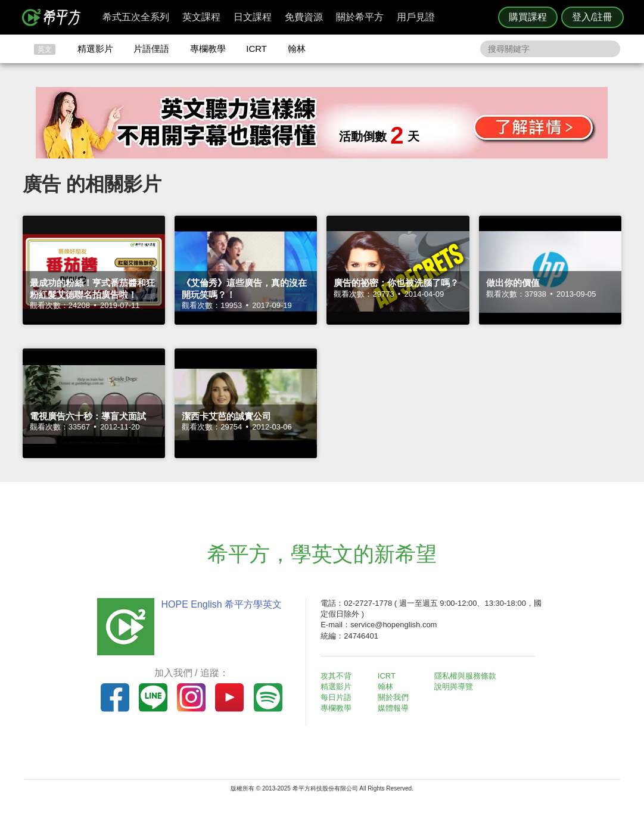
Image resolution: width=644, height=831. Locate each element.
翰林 (297, 49)
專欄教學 (208, 49)
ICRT (256, 49)
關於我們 (393, 697)
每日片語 (337, 697)
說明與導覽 (454, 687)
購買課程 (528, 17)
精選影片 (95, 49)
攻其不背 (337, 676)
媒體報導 (393, 708)
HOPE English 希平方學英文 (221, 604)
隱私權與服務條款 (466, 676)
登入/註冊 (592, 17)
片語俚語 (151, 49)
